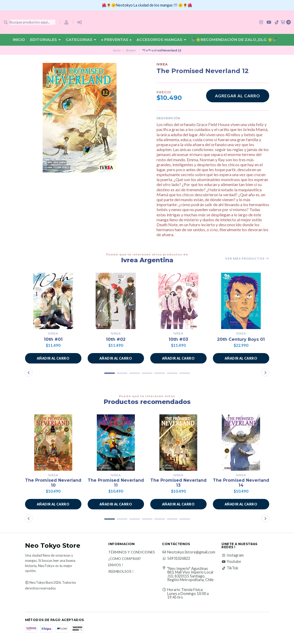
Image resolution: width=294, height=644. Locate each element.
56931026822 (176, 559)
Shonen (131, 50)
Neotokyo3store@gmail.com (189, 552)
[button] (53, 358)
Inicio (19, 40)
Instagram (233, 555)
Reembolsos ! (121, 572)
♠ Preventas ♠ (116, 40)
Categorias (81, 40)
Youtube (231, 562)
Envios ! (116, 565)
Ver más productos (247, 259)
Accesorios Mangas (161, 40)
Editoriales (45, 40)
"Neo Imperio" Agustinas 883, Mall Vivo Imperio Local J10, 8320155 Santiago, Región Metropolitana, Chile (190, 574)
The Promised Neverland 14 (241, 483)
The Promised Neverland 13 (178, 483)
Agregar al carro (238, 96)
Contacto (147, 51)
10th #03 (178, 339)
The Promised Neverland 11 (116, 483)
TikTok (230, 568)
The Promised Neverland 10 (53, 483)
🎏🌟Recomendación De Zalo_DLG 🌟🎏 (234, 40)
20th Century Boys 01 (241, 339)
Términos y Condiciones (132, 552)
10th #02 (116, 339)
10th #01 (53, 339)
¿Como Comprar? (125, 559)
